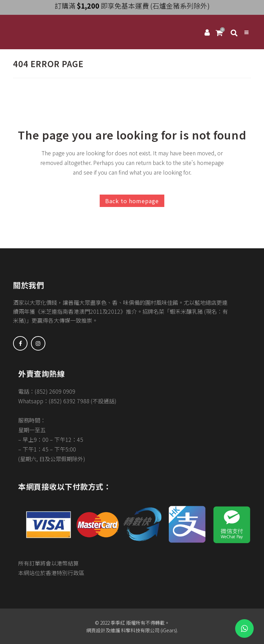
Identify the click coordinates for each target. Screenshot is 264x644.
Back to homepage (132, 201)
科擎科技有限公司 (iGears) (148, 630)
